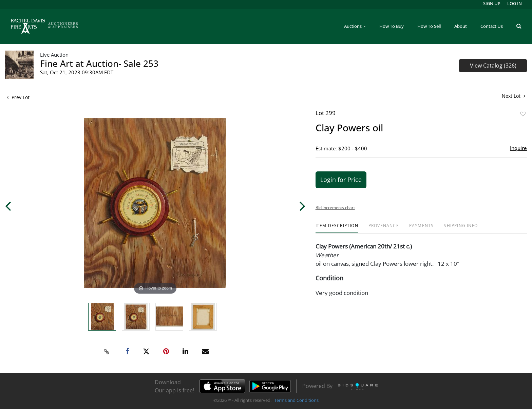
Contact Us (492, 26)
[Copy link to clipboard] (107, 352)
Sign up (492, 3)
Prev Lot (18, 97)
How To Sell (429, 26)
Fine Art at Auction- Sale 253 (99, 63)
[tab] (337, 228)
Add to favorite (523, 114)
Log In (515, 3)
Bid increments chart (335, 208)
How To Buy (392, 26)
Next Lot (514, 96)
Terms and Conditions (296, 400)
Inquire (518, 148)
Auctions (353, 26)
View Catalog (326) (493, 66)
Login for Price (341, 180)
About (461, 26)
